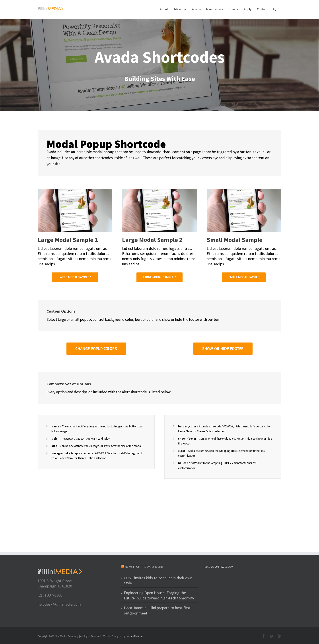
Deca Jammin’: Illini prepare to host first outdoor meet (157, 610)
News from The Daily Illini (144, 567)
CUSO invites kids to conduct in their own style (158, 580)
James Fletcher (135, 636)
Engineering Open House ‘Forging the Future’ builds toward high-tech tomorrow (159, 595)
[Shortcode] (159, 55)
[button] (274, 9)
